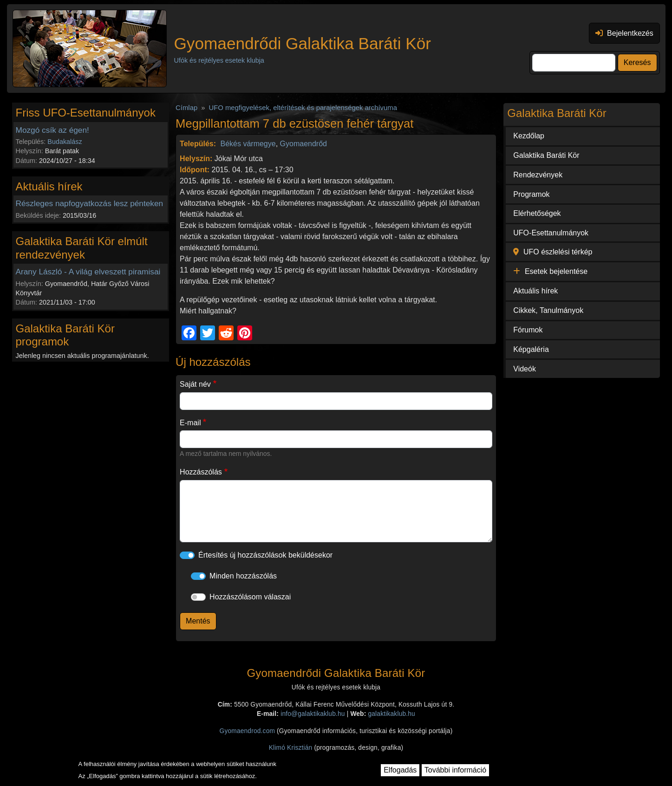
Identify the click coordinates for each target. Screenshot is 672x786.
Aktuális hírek (535, 291)
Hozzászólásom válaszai (250, 597)
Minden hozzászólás (243, 576)
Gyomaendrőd (303, 144)
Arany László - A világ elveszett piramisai (88, 272)
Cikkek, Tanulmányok (548, 310)
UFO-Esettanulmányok (551, 233)
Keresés (637, 62)
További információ (455, 770)
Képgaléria (531, 349)
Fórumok (528, 330)
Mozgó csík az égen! (52, 130)
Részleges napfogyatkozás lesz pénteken (90, 203)
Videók (525, 369)
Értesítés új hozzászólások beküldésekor (265, 555)
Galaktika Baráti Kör (546, 155)
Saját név (195, 384)
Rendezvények (538, 175)
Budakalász (65, 142)
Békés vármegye (248, 144)
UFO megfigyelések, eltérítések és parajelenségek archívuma (303, 108)
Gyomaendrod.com (248, 731)
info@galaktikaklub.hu (313, 714)
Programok (531, 194)
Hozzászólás (201, 472)
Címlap (186, 108)
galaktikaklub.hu (391, 714)
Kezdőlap (529, 136)
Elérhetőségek (537, 213)
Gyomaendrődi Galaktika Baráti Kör (303, 43)
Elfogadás (400, 770)
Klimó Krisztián (291, 748)
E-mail (190, 423)
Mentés (198, 621)
